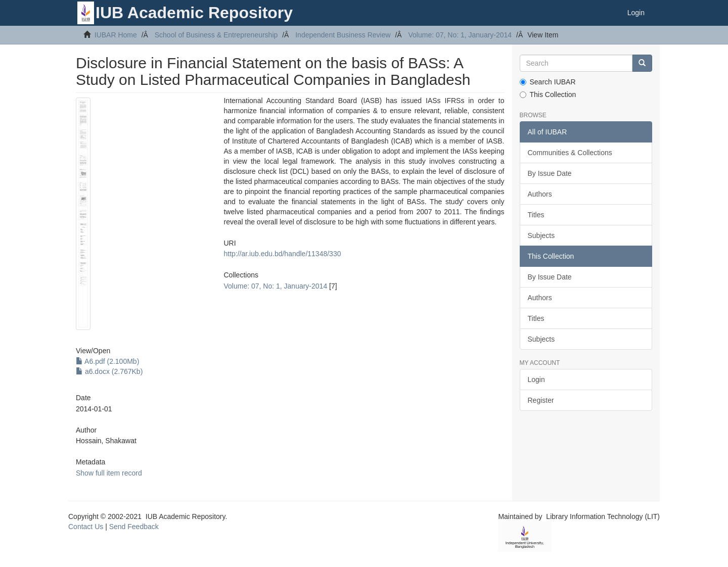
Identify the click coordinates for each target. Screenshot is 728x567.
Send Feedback (134, 527)
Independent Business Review (343, 35)
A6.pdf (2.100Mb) (107, 361)
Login (536, 380)
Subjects (541, 235)
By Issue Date (550, 173)
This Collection (548, 94)
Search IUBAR (548, 82)
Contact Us (86, 527)
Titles (536, 215)
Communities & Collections (570, 153)
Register (541, 400)
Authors (540, 194)
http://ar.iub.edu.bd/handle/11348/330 (282, 254)
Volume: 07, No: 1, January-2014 (460, 35)
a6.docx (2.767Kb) (109, 371)
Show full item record (109, 473)
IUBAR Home (116, 35)
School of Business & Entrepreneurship (216, 35)
